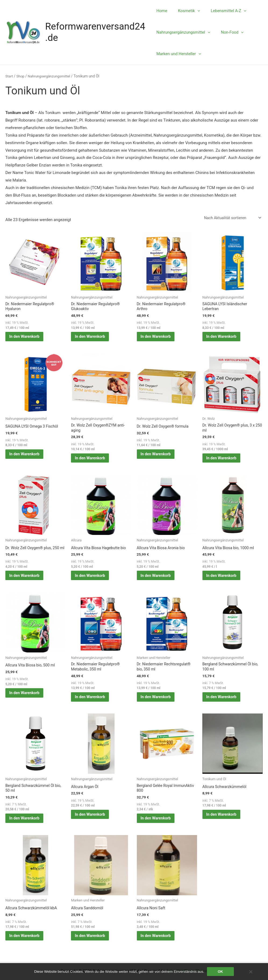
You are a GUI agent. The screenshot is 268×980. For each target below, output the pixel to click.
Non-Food (230, 32)
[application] (195, 11)
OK (220, 972)
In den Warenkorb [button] (27, 339)
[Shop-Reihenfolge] (231, 218)
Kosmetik (186, 11)
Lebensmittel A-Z (223, 11)
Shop (21, 76)
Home (162, 11)
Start (9, 76)
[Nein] (251, 972)
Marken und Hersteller (179, 54)
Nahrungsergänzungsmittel (183, 32)
